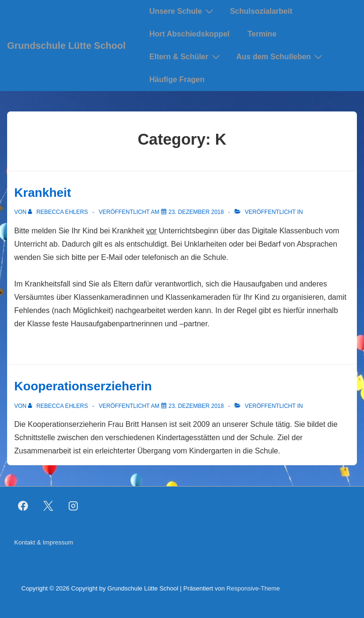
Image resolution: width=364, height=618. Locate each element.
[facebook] (23, 506)
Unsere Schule (182, 11)
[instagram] (73, 506)
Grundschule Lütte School (66, 46)
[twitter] (48, 506)
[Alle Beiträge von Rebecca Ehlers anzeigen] (59, 212)
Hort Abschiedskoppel (189, 34)
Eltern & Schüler (186, 56)
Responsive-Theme (253, 588)
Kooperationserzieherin (83, 386)
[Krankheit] (196, 212)
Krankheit (43, 193)
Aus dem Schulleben (281, 56)
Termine (262, 34)
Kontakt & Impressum (44, 542)
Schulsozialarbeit (261, 11)
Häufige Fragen (177, 79)
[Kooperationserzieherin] (196, 406)
